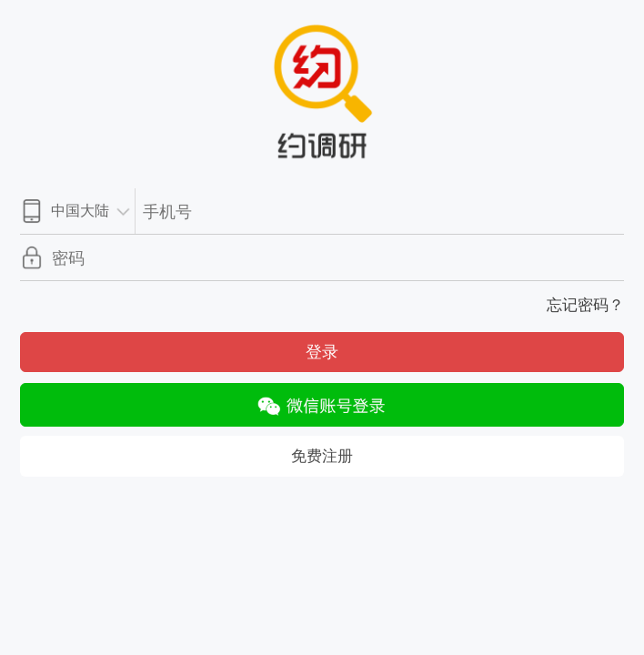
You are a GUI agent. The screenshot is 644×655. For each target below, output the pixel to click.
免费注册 (322, 456)
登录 (322, 352)
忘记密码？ (585, 305)
